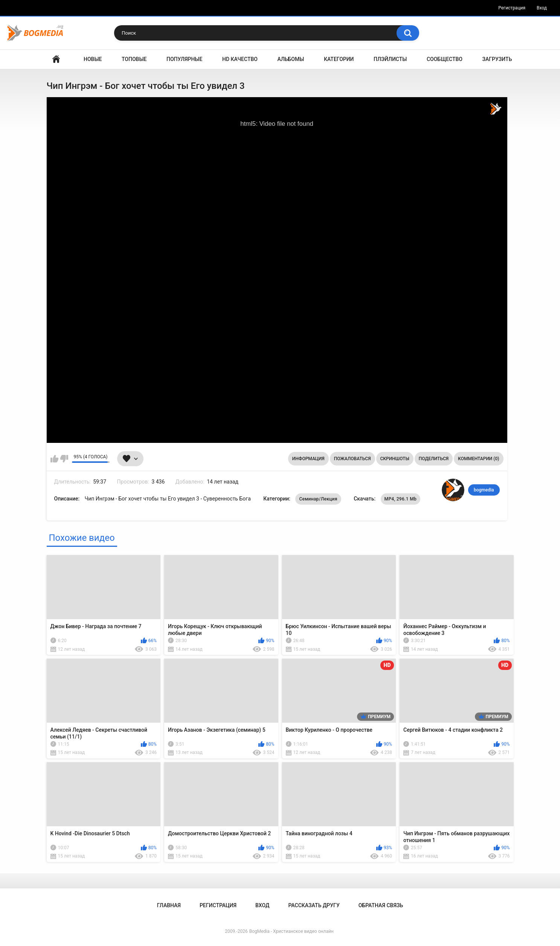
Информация (308, 459)
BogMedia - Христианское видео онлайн (291, 931)
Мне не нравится (64, 459)
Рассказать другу (314, 905)
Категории (339, 59)
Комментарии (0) (478, 459)
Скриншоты (395, 459)
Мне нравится (54, 459)
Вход (542, 8)
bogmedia (484, 490)
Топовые (134, 59)
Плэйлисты (390, 59)
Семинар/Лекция (318, 499)
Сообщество (445, 59)
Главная (56, 59)
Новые (93, 59)
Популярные (184, 59)
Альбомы (291, 59)
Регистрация (512, 8)
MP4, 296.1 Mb (401, 499)
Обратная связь (381, 905)
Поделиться (434, 459)
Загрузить (497, 59)
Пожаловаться (352, 459)
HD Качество (240, 59)
